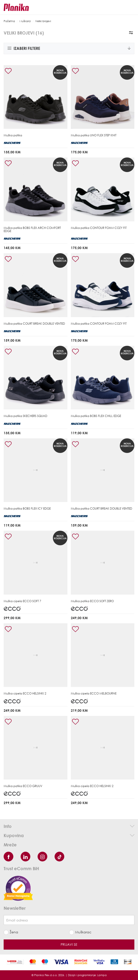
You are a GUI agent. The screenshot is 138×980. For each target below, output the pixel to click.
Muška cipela (22, 601)
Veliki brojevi (43, 21)
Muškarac (83, 932)
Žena (14, 932)
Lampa (102, 975)
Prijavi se (69, 944)
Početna (9, 21)
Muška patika (13, 135)
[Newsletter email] (69, 920)
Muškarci (25, 21)
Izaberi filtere (69, 48)
